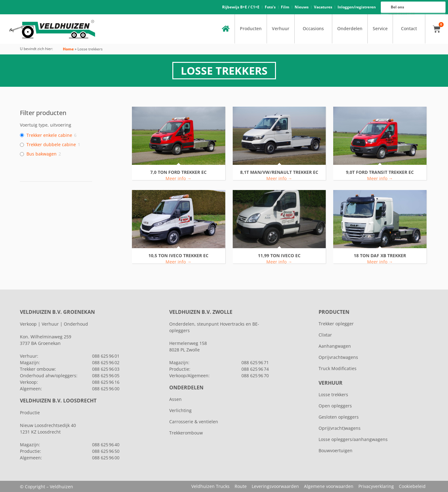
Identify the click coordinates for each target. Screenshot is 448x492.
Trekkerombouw (186, 433)
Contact (409, 29)
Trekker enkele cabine (49, 135)
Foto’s (270, 7)
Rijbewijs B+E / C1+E (241, 7)
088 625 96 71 (255, 362)
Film (285, 7)
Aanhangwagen (335, 346)
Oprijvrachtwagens (338, 357)
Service (380, 29)
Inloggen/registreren (357, 7)
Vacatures (323, 7)
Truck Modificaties (338, 368)
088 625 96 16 (403, 13)
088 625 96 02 (106, 362)
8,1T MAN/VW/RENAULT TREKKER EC (279, 172)
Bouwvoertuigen (336, 450)
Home (68, 49)
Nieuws (302, 7)
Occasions (313, 29)
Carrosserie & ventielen (194, 422)
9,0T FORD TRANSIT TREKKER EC (380, 172)
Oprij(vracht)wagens (340, 428)
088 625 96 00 (403, 15)
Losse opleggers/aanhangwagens (353, 439)
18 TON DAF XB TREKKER (380, 256)
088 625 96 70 (255, 376)
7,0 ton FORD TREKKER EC (178, 172)
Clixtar (325, 335)
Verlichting (180, 410)
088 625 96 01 (106, 356)
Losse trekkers (333, 395)
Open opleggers (335, 406)
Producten (251, 29)
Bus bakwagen (42, 154)
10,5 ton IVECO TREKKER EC (178, 256)
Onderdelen (350, 29)
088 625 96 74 (255, 369)
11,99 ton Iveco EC (279, 256)
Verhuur (281, 29)
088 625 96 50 (106, 451)
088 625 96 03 (106, 369)
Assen (175, 399)
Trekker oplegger (336, 324)
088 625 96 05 (106, 376)
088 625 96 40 (106, 445)
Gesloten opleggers (339, 417)
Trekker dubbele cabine (51, 145)
